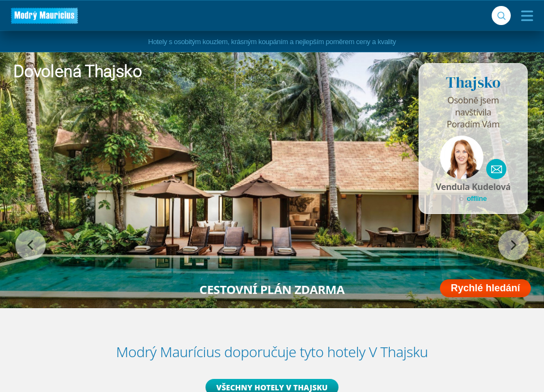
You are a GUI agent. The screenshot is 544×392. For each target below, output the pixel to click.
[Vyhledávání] (501, 16)
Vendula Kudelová (473, 187)
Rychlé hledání (485, 288)
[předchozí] (31, 245)
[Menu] (525, 16)
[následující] (513, 245)
